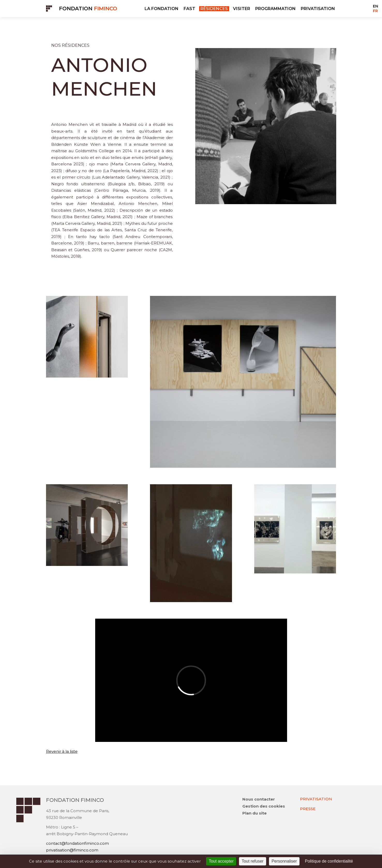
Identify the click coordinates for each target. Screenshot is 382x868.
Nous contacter (259, 799)
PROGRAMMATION (275, 9)
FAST (189, 9)
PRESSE (308, 809)
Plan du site (254, 813)
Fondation (88, 9)
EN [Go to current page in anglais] (376, 6)
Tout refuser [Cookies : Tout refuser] (252, 861)
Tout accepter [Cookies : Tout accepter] (221, 861)
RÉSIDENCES (214, 9)
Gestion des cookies (264, 806)
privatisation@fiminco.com (72, 850)
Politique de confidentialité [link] (329, 861)
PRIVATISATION (318, 9)
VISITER (242, 9)
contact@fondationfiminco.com (77, 843)
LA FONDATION (162, 9)
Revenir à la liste (62, 751)
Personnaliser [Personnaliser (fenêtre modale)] (284, 861)
